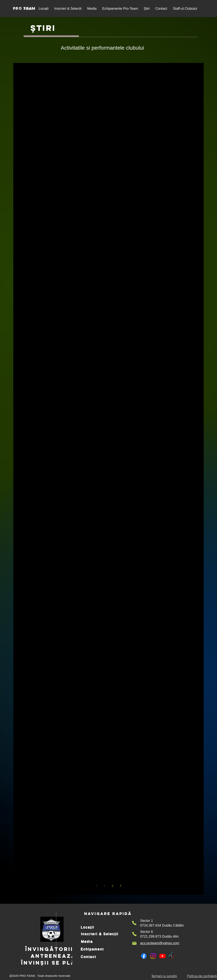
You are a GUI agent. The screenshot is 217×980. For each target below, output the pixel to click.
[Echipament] (92, 949)
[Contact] (89, 957)
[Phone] (134, 923)
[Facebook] (144, 956)
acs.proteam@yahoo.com (160, 943)
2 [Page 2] (112, 886)
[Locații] (88, 927)
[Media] (87, 942)
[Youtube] (162, 956)
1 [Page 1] (105, 886)
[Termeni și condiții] (164, 976)
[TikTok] (172, 956)
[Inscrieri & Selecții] (100, 934)
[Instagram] (153, 956)
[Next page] (120, 886)
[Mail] (134, 943)
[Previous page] (97, 886)
